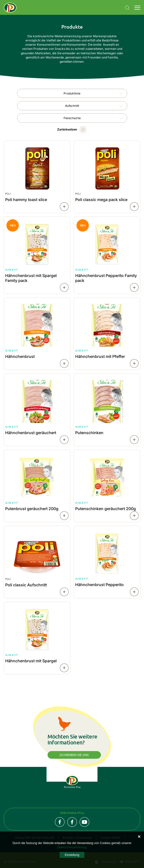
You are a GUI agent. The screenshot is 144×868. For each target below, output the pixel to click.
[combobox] (72, 93)
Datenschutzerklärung (72, 847)
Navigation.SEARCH (127, 8)
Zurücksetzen (67, 129)
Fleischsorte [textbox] (72, 118)
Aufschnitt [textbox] (72, 106)
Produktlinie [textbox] (72, 93)
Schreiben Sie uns (74, 755)
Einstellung (72, 855)
